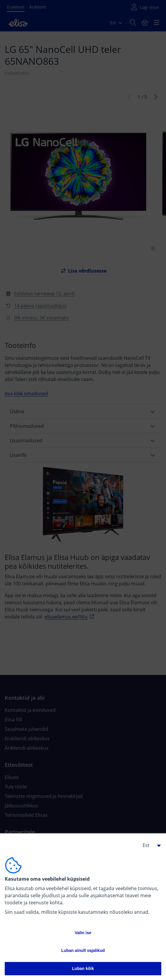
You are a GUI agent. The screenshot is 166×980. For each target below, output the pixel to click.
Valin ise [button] (83, 933)
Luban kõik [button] (83, 968)
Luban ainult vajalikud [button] (83, 950)
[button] (149, 845)
